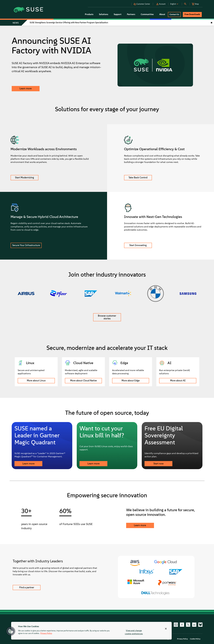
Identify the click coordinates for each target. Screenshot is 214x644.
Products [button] (89, 14)
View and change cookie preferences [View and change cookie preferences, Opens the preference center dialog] (134, 632)
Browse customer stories (107, 317)
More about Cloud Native (83, 381)
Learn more (26, 88)
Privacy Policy (182, 639)
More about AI (178, 381)
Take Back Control (138, 178)
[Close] (166, 629)
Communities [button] (147, 14)
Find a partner (27, 587)
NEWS (16, 23)
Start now (159, 464)
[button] (122, 3)
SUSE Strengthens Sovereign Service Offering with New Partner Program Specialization (69, 23)
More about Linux (36, 381)
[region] (91, 631)
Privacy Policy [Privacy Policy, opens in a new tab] (46, 633)
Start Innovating (138, 245)
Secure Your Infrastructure (26, 245)
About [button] (162, 14)
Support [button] (118, 14)
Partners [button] (131, 14)
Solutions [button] (104, 14)
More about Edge (131, 381)
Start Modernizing (25, 178)
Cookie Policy (195, 639)
